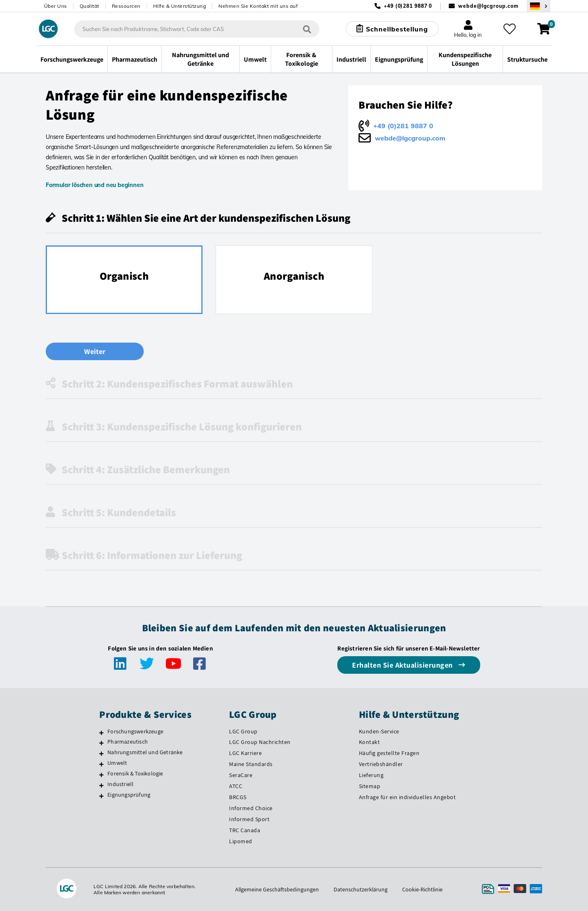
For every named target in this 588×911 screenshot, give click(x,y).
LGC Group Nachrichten (260, 742)
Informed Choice (251, 808)
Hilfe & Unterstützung (180, 6)
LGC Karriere (245, 753)
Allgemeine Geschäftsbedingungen (277, 889)
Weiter (95, 351)
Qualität (89, 6)
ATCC (236, 786)
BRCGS (238, 797)
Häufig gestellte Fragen (389, 753)
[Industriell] (101, 785)
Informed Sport (249, 819)
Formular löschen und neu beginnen (95, 185)
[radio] (124, 280)
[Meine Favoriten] (510, 29)
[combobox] (196, 29)
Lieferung (371, 775)
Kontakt (370, 742)
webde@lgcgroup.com (488, 6)
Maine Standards (251, 764)
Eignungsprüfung (129, 795)
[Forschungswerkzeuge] (101, 733)
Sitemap (370, 786)
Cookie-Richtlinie (423, 889)
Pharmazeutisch (128, 742)
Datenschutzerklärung (361, 889)
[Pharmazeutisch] (101, 743)
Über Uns (56, 6)
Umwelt (117, 763)
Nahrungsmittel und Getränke (145, 752)
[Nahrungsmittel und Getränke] (101, 753)
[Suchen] (307, 29)
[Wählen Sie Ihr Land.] (539, 6)
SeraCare (241, 775)
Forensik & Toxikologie (135, 773)
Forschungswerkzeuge (135, 731)
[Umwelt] (101, 764)
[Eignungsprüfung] (101, 796)
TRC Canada (245, 830)
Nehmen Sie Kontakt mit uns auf (258, 6)
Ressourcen (126, 6)
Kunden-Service (379, 731)
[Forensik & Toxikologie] (101, 775)
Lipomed (241, 841)
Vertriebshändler (381, 764)
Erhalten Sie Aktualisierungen (403, 665)
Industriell (120, 784)
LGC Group (243, 731)
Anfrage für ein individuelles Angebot (408, 797)
